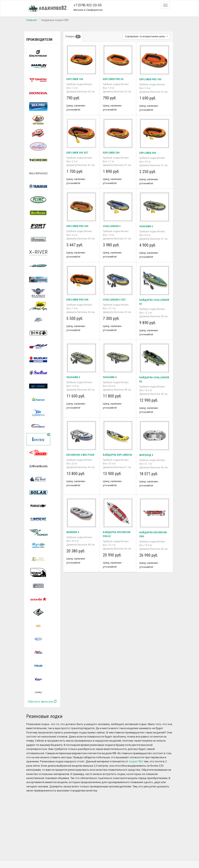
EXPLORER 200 (112, 153)
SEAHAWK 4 (110, 377)
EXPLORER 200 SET (78, 153)
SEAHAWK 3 (73, 377)
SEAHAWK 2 (146, 226)
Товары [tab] (73, 37)
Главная (31, 20)
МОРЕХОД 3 (147, 455)
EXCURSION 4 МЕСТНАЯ (81, 455)
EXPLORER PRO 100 (151, 79)
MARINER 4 (73, 532)
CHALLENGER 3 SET (115, 300)
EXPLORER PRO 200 (78, 226)
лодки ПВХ (136, 762)
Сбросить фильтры (42, 702)
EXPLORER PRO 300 (78, 300)
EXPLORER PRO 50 (114, 79)
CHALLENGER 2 (112, 226)
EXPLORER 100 (75, 79)
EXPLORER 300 (148, 153)
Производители (39, 40)
